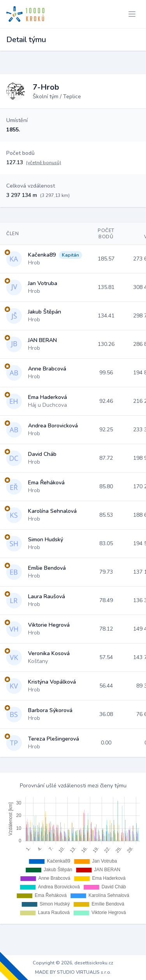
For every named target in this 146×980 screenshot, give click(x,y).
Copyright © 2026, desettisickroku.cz (73, 963)
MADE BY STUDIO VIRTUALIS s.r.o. (73, 972)
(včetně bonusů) (44, 163)
